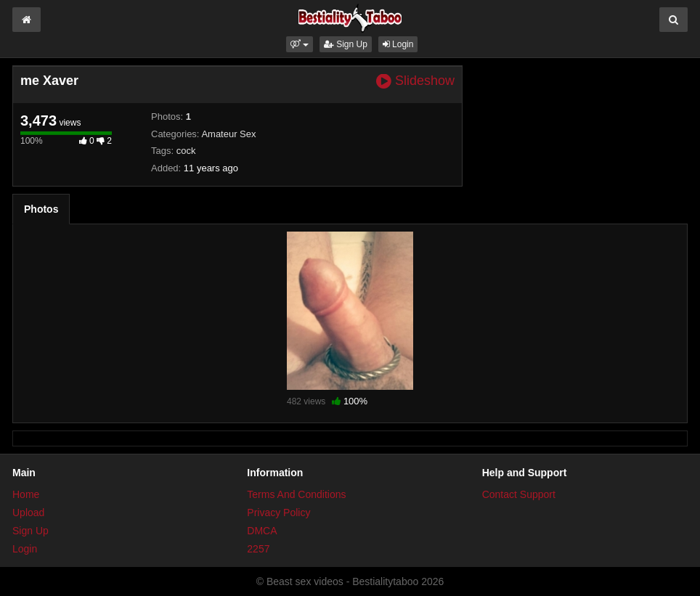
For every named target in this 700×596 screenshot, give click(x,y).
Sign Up (346, 44)
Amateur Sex (228, 134)
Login (398, 44)
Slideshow (415, 81)
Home (26, 494)
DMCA (262, 531)
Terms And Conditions (296, 494)
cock (186, 151)
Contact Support (519, 494)
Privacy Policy (278, 513)
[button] (300, 44)
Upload (28, 513)
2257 (258, 549)
